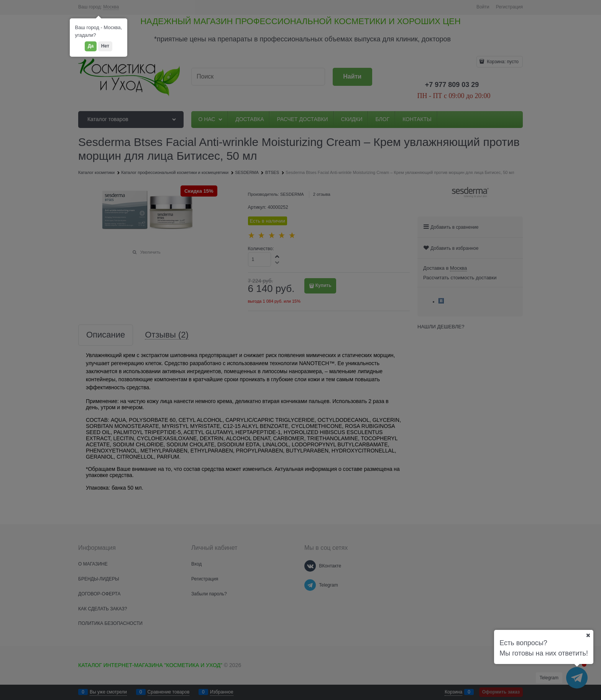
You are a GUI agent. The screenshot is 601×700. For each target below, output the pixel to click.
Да (91, 46)
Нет (105, 46)
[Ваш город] (588, 635)
